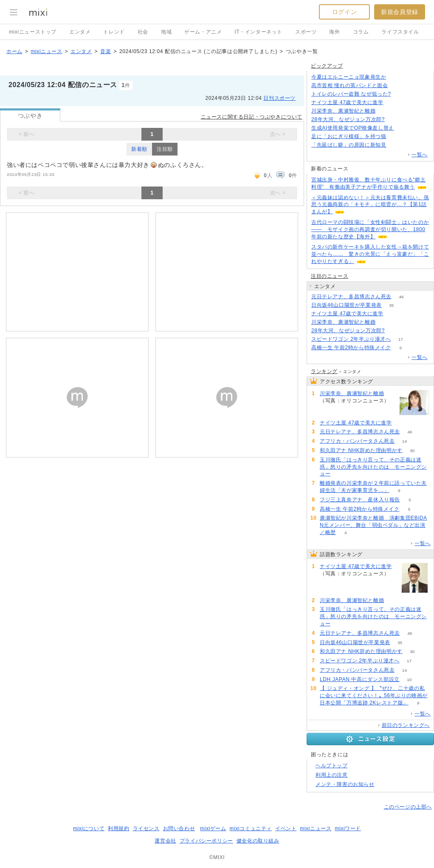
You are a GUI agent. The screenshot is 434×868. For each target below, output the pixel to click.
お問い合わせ (179, 828)
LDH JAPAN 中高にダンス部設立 (360, 679)
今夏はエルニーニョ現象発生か (349, 77)
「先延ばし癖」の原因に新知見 (349, 145)
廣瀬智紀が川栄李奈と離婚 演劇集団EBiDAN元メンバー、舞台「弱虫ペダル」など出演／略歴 (373, 525)
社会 (143, 32)
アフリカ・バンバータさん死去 (357, 441)
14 (404, 441)
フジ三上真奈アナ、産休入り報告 (360, 500)
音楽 (106, 51)
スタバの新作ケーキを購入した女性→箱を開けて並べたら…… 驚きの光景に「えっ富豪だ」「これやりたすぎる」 (370, 254)
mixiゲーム (213, 828)
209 (398, 86)
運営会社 (165, 841)
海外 (334, 32)
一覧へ (420, 155)
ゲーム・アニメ (203, 32)
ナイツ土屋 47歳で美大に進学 (347, 102)
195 (395, 120)
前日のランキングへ (406, 725)
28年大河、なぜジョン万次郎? (348, 119)
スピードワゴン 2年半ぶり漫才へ (351, 339)
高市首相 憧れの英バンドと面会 (349, 85)
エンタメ (80, 32)
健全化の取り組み (258, 841)
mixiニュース (46, 51)
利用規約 (118, 828)
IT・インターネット (258, 32)
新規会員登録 (400, 12)
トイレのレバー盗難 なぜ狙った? (351, 94)
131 (404, 128)
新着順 (139, 149)
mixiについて (89, 828)
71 (396, 137)
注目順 (165, 149)
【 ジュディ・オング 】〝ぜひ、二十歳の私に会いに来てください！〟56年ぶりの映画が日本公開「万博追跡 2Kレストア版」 (374, 696)
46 (401, 297)
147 (396, 77)
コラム (361, 32)
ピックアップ (327, 66)
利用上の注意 (332, 775)
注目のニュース (330, 276)
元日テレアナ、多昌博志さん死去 (351, 297)
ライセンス (146, 828)
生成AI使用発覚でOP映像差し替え (353, 128)
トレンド (114, 32)
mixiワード (348, 828)
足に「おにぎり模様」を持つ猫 (349, 136)
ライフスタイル (400, 32)
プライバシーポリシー (206, 841)
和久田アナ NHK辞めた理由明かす (361, 450)
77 (385, 111)
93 (401, 94)
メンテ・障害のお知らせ (345, 784)
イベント (286, 828)
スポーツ (306, 32)
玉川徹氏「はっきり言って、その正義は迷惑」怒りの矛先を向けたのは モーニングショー (373, 467)
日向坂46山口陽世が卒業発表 (347, 305)
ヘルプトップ (332, 766)
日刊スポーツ (279, 98)
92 (393, 103)
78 (385, 322)
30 (412, 451)
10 (409, 680)
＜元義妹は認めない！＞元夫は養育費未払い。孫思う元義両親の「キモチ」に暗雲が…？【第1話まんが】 (370, 205)
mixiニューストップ (33, 32)
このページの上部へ (408, 807)
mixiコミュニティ (251, 828)
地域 (166, 32)
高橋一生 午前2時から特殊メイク (351, 348)
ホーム (14, 51)
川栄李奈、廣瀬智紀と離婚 (343, 111)
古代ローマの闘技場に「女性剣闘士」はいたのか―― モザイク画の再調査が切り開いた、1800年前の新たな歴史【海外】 (370, 229)
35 (391, 305)
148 (396, 145)
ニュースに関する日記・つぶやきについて (252, 117)
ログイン (344, 12)
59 (340, 474)
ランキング (324, 371)
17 (401, 339)
